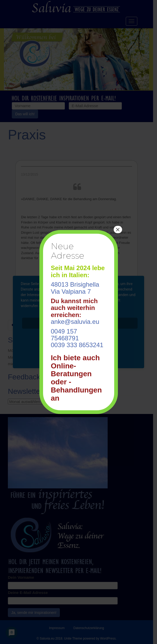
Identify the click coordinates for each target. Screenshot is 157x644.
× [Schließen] (118, 230)
